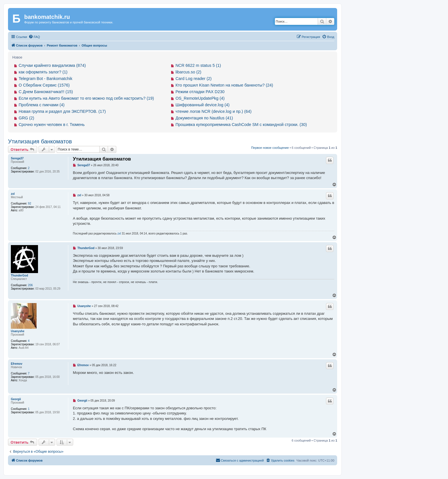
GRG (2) (26, 118)
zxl (13, 194)
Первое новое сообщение (270, 148)
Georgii (16, 399)
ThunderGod (19, 275)
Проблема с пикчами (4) (42, 105)
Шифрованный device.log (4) (202, 105)
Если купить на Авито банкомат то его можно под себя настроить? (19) (86, 98)
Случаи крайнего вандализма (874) (52, 65)
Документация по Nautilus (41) (204, 118)
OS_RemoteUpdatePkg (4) (200, 98)
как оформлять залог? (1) (43, 72)
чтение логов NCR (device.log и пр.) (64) (213, 111)
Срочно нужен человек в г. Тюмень (52, 125)
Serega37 (17, 158)
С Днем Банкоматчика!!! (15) (46, 92)
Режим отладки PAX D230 (200, 92)
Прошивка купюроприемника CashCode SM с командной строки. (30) (241, 125)
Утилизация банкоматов (40, 141)
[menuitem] (34, 37)
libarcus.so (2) (188, 72)
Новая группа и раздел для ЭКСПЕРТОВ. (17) (62, 111)
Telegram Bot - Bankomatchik (45, 79)
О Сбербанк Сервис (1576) (44, 85)
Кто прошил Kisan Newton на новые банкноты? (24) (224, 85)
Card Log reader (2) (193, 79)
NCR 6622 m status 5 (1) (198, 65)
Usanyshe (18, 331)
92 (30, 204)
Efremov (17, 364)
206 (30, 285)
